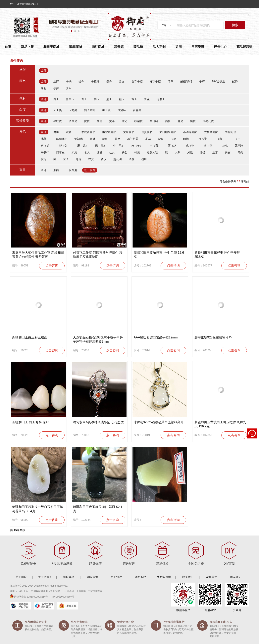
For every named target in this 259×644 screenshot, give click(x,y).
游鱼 (161, 139)
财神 (56, 132)
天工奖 (58, 110)
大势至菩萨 (211, 132)
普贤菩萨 (147, 132)
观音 (69, 132)
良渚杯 (122, 110)
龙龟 (225, 146)
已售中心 (220, 47)
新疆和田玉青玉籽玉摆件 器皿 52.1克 (98, 509)
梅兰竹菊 (133, 139)
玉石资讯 (198, 47)
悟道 (203, 152)
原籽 (44, 88)
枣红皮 (58, 121)
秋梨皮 (138, 121)
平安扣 (45, 152)
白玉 (56, 99)
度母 (44, 159)
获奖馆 (119, 47)
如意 (74, 152)
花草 (148, 139)
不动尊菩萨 (190, 132)
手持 (56, 88)
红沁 (125, 121)
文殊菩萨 (129, 132)
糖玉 (122, 99)
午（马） (119, 146)
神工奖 (106, 110)
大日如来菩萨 (168, 132)
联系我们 (188, 577)
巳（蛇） (101, 146)
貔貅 (92, 139)
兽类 (118, 139)
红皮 (99, 121)
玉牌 (56, 81)
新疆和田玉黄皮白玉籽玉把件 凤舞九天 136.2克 (220, 424)
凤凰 (190, 152)
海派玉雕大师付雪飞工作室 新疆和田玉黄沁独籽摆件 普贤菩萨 (38, 255)
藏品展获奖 (244, 47)
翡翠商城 (76, 47)
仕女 (112, 152)
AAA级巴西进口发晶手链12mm (156, 337)
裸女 (91, 159)
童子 (66, 159)
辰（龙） (83, 146)
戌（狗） (191, 146)
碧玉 (97, 99)
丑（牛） (237, 139)
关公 (125, 152)
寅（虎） (46, 146)
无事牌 (239, 146)
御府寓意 (93, 577)
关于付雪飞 (45, 577)
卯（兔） (65, 146)
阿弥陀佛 (231, 132)
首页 (8, 47)
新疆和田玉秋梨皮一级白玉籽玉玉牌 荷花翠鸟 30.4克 (38, 509)
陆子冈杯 (90, 110)
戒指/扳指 (186, 81)
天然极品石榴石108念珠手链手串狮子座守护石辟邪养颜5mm (98, 339)
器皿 (144, 159)
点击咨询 (52, 266)
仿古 (228, 152)
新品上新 (27, 47)
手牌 (202, 81)
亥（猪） (210, 146)
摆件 (109, 81)
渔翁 (99, 152)
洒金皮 (73, 121)
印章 (171, 81)
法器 (131, 159)
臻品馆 (138, 47)
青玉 (84, 99)
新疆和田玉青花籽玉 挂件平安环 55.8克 (217, 255)
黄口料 (154, 121)
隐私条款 (140, 577)
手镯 (69, 81)
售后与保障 (164, 577)
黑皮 (193, 121)
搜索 (235, 25)
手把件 (95, 81)
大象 (178, 152)
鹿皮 (180, 121)
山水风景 (201, 139)
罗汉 (104, 159)
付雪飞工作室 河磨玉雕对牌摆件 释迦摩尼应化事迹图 (98, 255)
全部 (44, 70)
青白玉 (70, 99)
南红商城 (98, 47)
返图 (179, 47)
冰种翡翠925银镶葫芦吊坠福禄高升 (159, 422)
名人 (87, 152)
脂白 (56, 170)
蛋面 (122, 81)
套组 (69, 88)
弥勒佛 (78, 139)
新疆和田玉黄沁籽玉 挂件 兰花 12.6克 (159, 255)
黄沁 (112, 121)
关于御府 (21, 577)
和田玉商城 (51, 47)
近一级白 (90, 170)
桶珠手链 (155, 81)
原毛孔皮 (208, 121)
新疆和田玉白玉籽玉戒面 (30, 337)
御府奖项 (69, 577)
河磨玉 (161, 99)
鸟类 (240, 152)
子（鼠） (219, 139)
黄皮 (87, 121)
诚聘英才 (212, 577)
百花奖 (137, 110)
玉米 (215, 152)
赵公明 (118, 159)
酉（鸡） (173, 146)
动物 (186, 139)
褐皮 (168, 121)
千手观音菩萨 (87, 132)
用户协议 (116, 577)
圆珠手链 (137, 81)
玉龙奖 (73, 110)
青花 (147, 99)
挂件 (81, 81)
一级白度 (72, 170)
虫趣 (173, 139)
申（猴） (155, 146)
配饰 (235, 81)
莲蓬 (78, 159)
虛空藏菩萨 (109, 132)
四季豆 (60, 152)
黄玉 (134, 99)
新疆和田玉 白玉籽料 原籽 (31, 422)
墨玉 (109, 99)
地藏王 (45, 139)
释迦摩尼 (62, 139)
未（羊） (137, 146)
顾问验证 (235, 577)
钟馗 (137, 152)
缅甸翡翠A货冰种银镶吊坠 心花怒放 (98, 422)
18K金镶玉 (218, 81)
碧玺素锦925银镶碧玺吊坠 (213, 337)
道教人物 (152, 152)
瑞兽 (105, 139)
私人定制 (159, 47)
